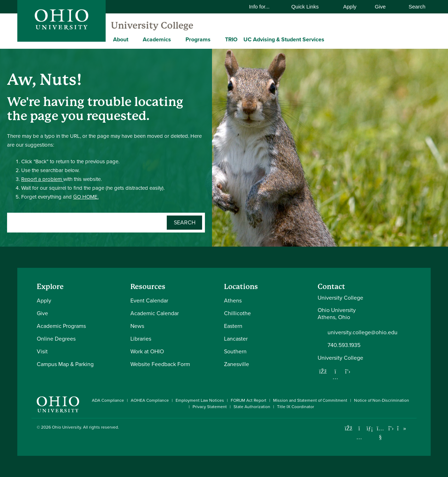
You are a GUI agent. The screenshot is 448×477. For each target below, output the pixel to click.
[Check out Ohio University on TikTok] (402, 428)
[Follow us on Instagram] (335, 377)
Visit (42, 351)
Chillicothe (237, 313)
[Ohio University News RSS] (412, 428)
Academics (157, 39)
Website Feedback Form (160, 364)
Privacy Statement (210, 407)
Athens (233, 301)
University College (152, 25)
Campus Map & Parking (65, 364)
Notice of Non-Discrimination (382, 400)
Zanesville (237, 364)
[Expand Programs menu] (216, 39)
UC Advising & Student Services (284, 39)
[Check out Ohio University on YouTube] (380, 433)
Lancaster (236, 339)
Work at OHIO (147, 351)
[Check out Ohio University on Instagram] (359, 437)
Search (413, 7)
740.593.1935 (344, 345)
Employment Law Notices (200, 400)
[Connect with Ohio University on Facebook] (349, 428)
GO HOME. (86, 197)
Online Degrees (56, 339)
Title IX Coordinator (296, 407)
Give (380, 7)
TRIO (231, 39)
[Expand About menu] (134, 39)
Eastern (233, 326)
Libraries (141, 339)
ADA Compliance (108, 400)
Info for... (264, 7)
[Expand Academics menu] (176, 39)
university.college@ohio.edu (362, 332)
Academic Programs (61, 326)
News (137, 326)
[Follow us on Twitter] (348, 371)
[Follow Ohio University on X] (391, 428)
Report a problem (42, 179)
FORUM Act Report (249, 400)
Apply (350, 7)
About (121, 39)
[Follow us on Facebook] (323, 371)
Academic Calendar (155, 313)
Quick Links (309, 7)
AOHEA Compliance (150, 400)
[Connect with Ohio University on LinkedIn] (370, 428)
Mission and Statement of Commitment (310, 400)
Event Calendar (149, 301)
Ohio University (66, 427)
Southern (235, 351)
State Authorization (252, 407)
